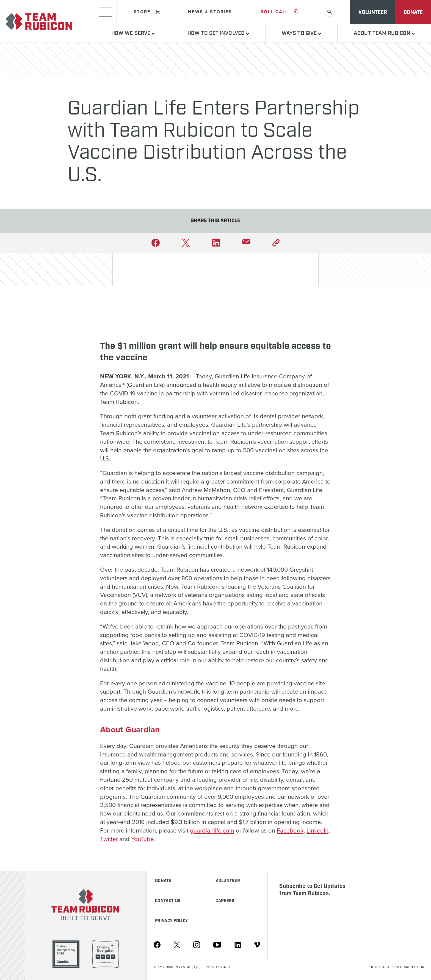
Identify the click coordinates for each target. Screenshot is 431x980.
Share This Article (216, 221)
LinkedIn (317, 830)
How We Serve (133, 33)
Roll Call (279, 12)
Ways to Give (301, 33)
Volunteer (373, 12)
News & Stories (210, 12)
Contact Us (168, 901)
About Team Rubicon (384, 33)
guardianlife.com (212, 830)
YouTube (142, 839)
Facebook (290, 830)
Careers (225, 901)
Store (147, 12)
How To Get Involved (218, 33)
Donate (413, 12)
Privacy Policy (171, 921)
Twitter (109, 839)
